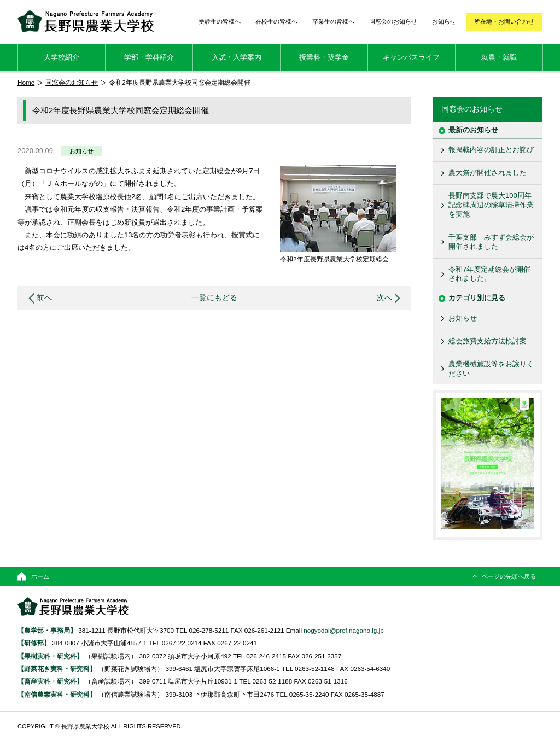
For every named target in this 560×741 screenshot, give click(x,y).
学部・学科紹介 (149, 57)
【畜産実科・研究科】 (50, 681)
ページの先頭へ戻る (509, 576)
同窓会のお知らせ (393, 21)
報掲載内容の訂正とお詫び (491, 150)
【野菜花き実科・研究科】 (58, 669)
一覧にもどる (214, 298)
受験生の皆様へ (220, 21)
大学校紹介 (62, 57)
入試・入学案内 (237, 57)
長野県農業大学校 (86, 21)
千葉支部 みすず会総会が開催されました (491, 242)
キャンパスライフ (411, 57)
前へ (44, 298)
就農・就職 (499, 57)
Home (26, 82)
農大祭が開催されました (488, 173)
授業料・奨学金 (324, 57)
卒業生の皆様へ (333, 21)
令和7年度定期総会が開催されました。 (489, 274)
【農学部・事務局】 (47, 630)
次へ (384, 298)
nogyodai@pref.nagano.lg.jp (343, 630)
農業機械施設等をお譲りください (491, 369)
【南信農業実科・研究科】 (57, 694)
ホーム (40, 576)
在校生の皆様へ (276, 21)
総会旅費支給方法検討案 (488, 341)
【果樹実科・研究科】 (50, 656)
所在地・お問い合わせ (504, 21)
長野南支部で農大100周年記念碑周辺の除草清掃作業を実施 (491, 205)
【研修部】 (34, 643)
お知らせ (444, 21)
